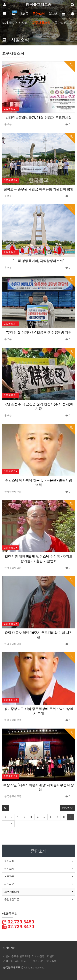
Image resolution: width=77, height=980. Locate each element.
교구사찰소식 (41, 23)
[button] (5, 808)
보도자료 (9, 876)
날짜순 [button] (68, 808)
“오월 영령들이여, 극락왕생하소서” (39, 261)
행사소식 (9, 869)
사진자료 (22, 23)
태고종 (24, 14)
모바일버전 (9, 947)
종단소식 (39, 14)
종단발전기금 (64, 23)
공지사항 (9, 861)
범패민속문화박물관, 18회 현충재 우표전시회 (39, 118)
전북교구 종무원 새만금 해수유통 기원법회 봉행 (39, 189)
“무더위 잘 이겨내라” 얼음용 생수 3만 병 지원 (38, 332)
